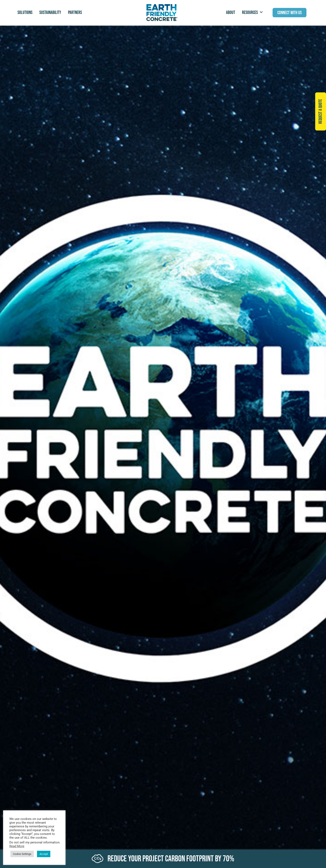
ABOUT (231, 13)
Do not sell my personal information (34, 842)
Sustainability (50, 13)
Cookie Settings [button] (22, 854)
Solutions (25, 13)
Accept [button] (44, 854)
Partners (75, 13)
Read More (17, 846)
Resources (252, 13)
